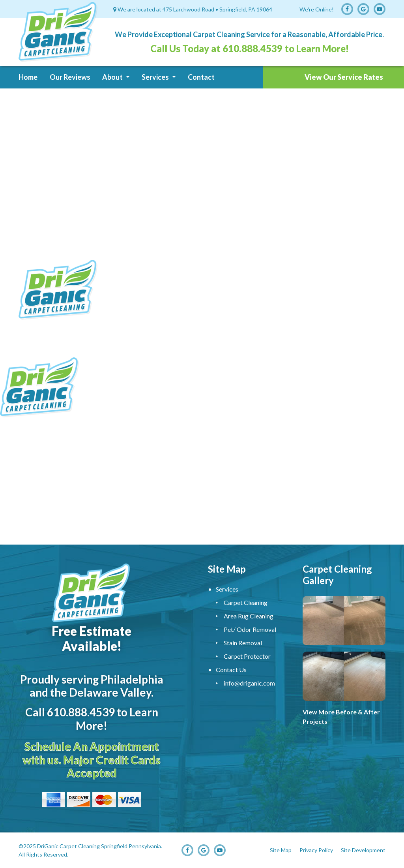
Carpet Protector (247, 656)
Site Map (281, 850)
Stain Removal (243, 643)
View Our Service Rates (344, 77)
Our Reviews (70, 77)
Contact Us (231, 670)
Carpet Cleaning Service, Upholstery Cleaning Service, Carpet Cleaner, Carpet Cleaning (202, 483)
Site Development (363, 850)
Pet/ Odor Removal (250, 629)
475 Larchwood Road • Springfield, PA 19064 (217, 9)
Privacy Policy (316, 850)
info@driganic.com (249, 683)
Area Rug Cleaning (249, 616)
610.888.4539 (252, 48)
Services (156, 77)
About (113, 77)
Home (28, 77)
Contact (201, 77)
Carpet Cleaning (246, 602)
